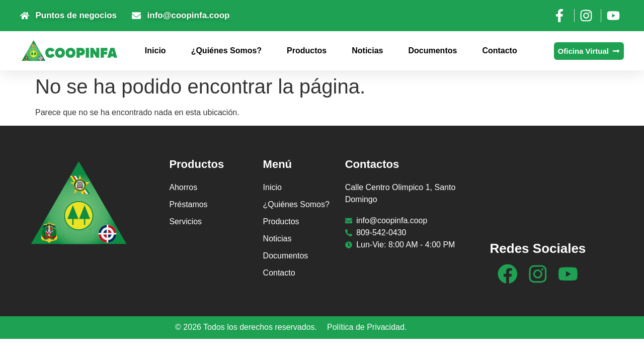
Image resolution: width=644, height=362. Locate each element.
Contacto (499, 51)
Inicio (155, 51)
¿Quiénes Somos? (226, 51)
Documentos (432, 51)
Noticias (367, 51)
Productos (307, 51)
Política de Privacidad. (367, 327)
